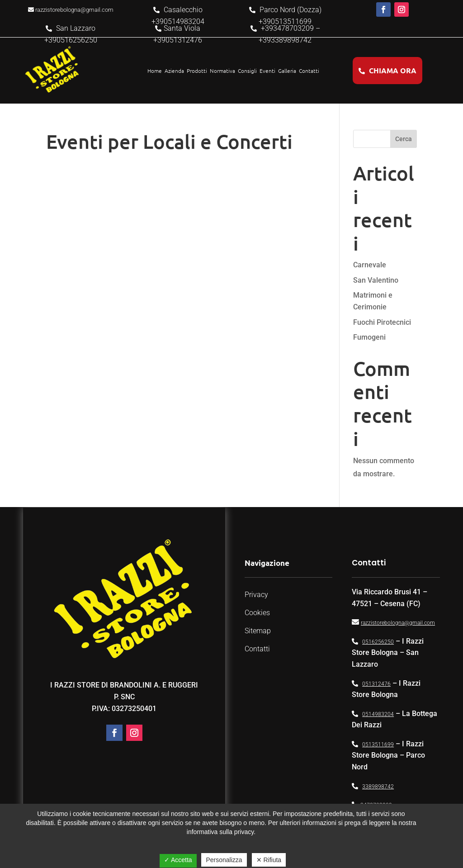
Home (155, 71)
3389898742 (378, 787)
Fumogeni (369, 337)
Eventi (267, 71)
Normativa (222, 71)
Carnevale (370, 265)
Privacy (256, 595)
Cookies (257, 613)
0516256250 (378, 642)
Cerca (404, 139)
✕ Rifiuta (269, 860)
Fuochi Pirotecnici (382, 322)
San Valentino (376, 280)
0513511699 (378, 745)
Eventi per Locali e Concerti (169, 141)
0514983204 (378, 714)
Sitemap (258, 631)
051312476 (376, 684)
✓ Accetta (178, 860)
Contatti (309, 71)
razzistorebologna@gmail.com (398, 623)
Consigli (247, 71)
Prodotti (197, 71)
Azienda (174, 71)
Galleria (287, 71)
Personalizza (224, 860)
